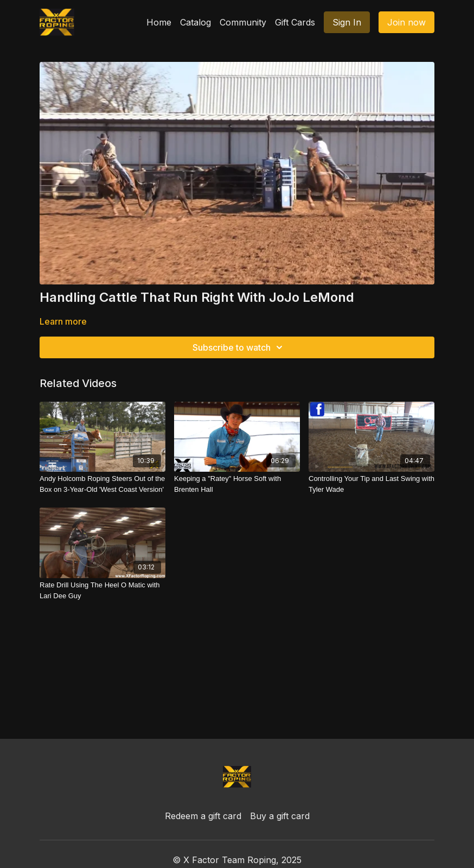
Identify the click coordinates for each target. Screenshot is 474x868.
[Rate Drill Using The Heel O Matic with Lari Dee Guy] (103, 590)
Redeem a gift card (203, 816)
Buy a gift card (280, 816)
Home (159, 22)
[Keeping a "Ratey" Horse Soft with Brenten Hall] (237, 484)
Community (243, 22)
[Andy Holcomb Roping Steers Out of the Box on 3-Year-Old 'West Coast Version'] (103, 484)
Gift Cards (295, 22)
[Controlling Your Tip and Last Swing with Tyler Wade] (371, 484)
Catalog (196, 22)
